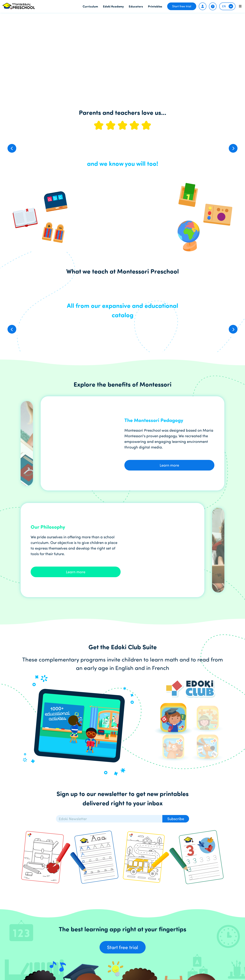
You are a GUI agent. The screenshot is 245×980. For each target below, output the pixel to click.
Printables (155, 6)
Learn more (169, 465)
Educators (136, 6)
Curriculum (90, 6)
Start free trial (182, 6)
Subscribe (176, 819)
